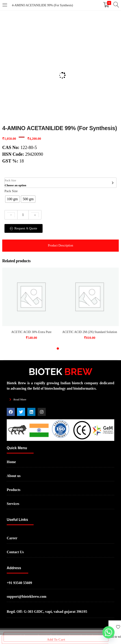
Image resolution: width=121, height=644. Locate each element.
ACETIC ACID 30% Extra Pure (31, 332)
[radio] (12, 199)
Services (13, 504)
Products (14, 490)
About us (14, 476)
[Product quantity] (23, 215)
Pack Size (11, 191)
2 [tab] (63, 349)
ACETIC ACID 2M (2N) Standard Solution (90, 332)
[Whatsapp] (108, 632)
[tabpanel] (31, 304)
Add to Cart (56, 637)
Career (12, 538)
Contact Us (15, 552)
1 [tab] (58, 349)
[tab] (60, 246)
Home (11, 462)
